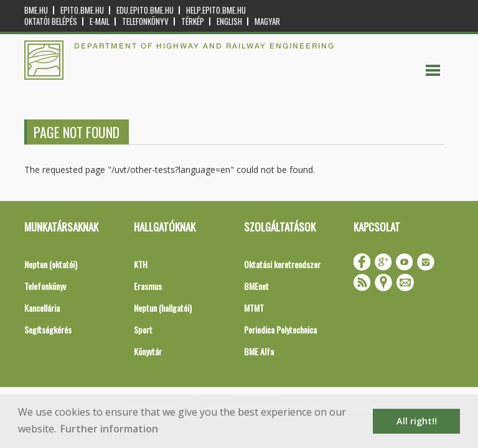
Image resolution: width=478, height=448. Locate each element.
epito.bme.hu (82, 10)
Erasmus (148, 286)
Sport (143, 329)
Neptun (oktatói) (51, 264)
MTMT (254, 308)
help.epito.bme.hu (216, 10)
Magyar (267, 21)
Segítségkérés (48, 329)
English (229, 21)
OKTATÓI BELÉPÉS (51, 21)
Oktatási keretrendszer (282, 264)
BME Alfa (259, 351)
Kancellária (42, 308)
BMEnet (256, 286)
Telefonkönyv (145, 21)
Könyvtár (148, 351)
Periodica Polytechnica (280, 329)
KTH (141, 264)
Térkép (193, 21)
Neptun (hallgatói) (163, 308)
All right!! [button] (417, 421)
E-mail (100, 21)
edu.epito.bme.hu (145, 10)
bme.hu (36, 10)
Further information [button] (109, 429)
